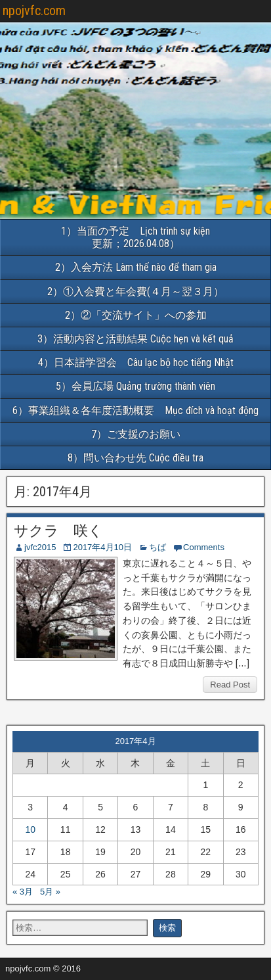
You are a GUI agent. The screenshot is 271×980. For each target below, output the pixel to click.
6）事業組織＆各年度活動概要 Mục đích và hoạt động (141, 410)
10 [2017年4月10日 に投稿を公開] (30, 829)
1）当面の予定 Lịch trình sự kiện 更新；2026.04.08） (166, 237)
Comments (204, 547)
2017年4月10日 (102, 547)
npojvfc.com (34, 11)
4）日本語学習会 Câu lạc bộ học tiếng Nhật (141, 362)
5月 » (50, 892)
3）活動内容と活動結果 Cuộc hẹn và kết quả (135, 339)
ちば (157, 547)
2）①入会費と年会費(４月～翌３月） (135, 292)
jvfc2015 (40, 547)
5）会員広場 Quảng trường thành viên (135, 386)
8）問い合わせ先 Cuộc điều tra (135, 458)
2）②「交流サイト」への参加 (136, 315)
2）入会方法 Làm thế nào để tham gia (136, 267)
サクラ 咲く (58, 531)
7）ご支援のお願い (136, 434)
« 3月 (23, 892)
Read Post (230, 685)
